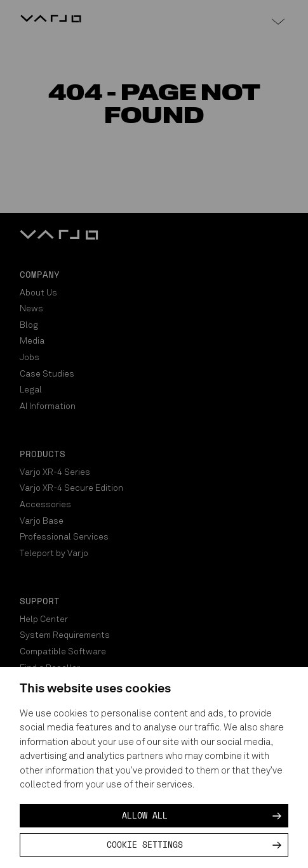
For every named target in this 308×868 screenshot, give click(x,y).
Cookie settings (145, 845)
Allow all (145, 815)
